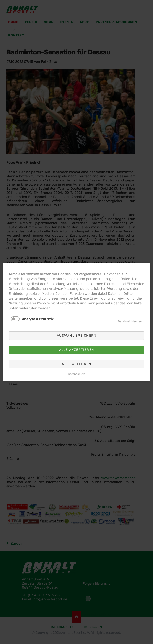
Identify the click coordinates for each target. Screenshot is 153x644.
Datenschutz (76, 374)
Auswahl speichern (77, 336)
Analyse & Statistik (38, 319)
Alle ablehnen (76, 364)
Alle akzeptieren (77, 350)
